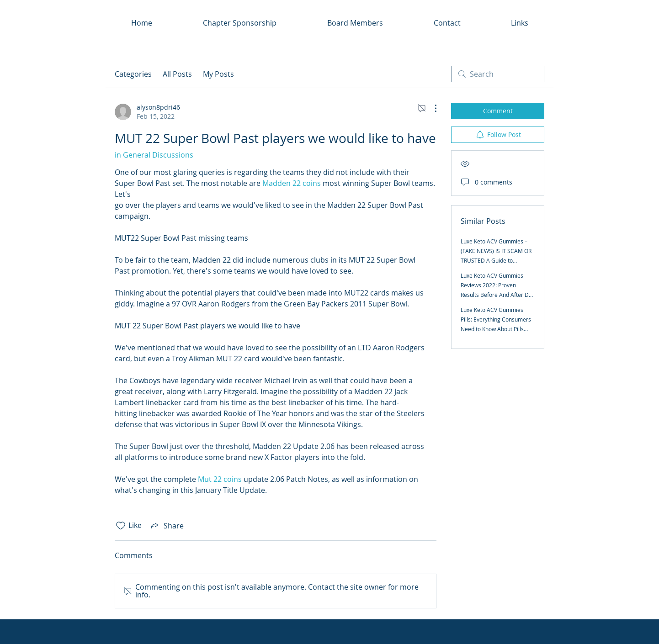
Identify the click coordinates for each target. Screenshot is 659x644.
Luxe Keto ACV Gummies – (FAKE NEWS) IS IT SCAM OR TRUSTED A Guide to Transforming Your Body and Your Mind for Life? (497, 260)
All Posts (177, 74)
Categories (133, 74)
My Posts (218, 74)
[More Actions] (431, 108)
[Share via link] (166, 526)
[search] (498, 74)
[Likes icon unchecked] (121, 526)
